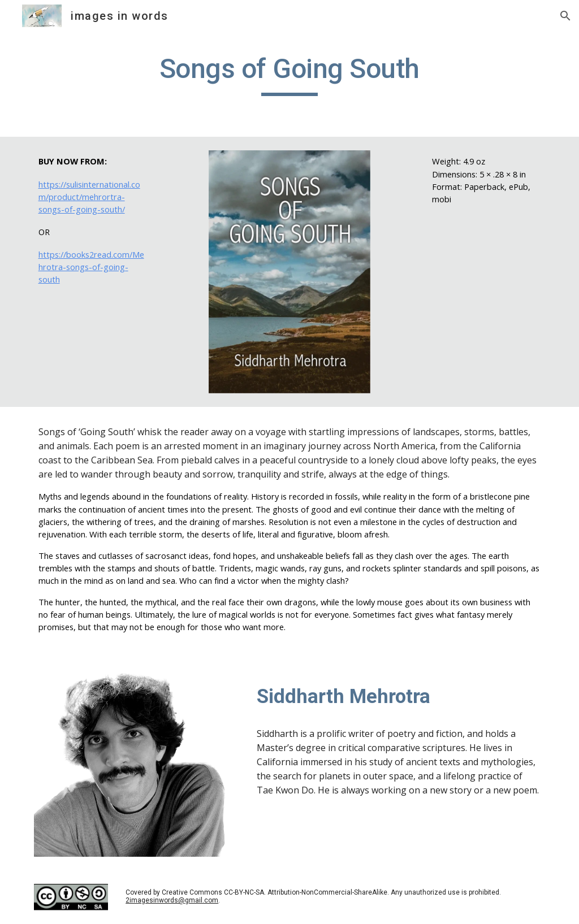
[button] (565, 16)
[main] (289, 74)
